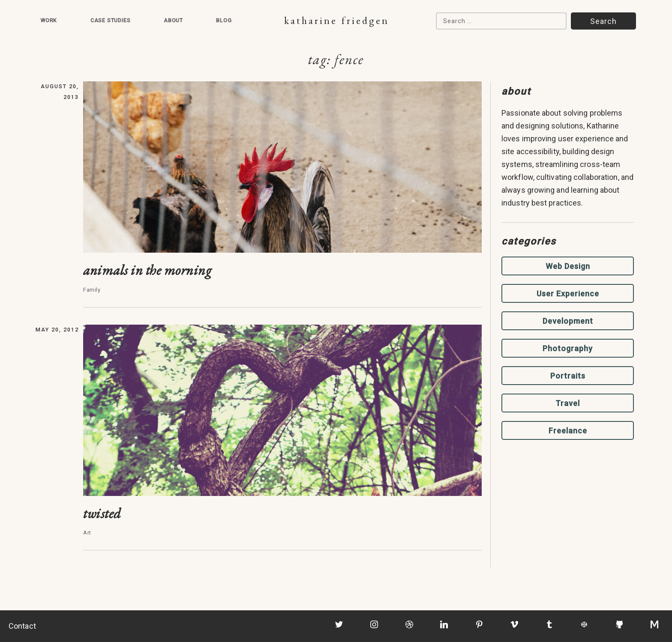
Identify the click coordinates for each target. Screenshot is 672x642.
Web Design (568, 266)
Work (49, 20)
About (173, 20)
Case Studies (111, 20)
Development (568, 321)
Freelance (568, 431)
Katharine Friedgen (337, 20)
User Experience (568, 294)
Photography (568, 348)
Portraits (568, 376)
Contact (22, 626)
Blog (224, 20)
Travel (568, 403)
